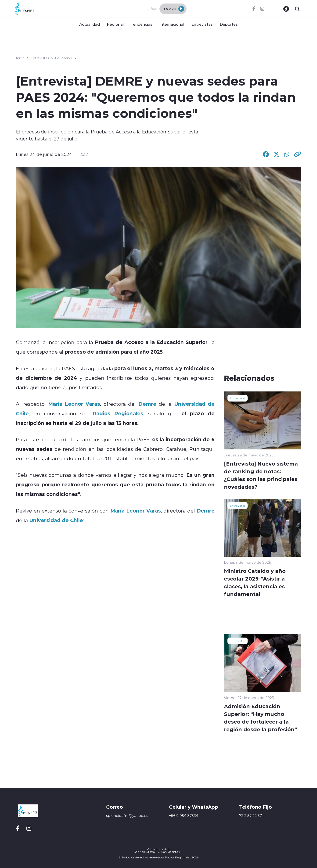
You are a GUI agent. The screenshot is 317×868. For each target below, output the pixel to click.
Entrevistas (202, 24)
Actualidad (90, 24)
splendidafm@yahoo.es (127, 816)
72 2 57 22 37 (250, 816)
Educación (63, 58)
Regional (115, 24)
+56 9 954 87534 (184, 816)
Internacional (172, 24)
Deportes (229, 24)
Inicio (20, 58)
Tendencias (142, 24)
